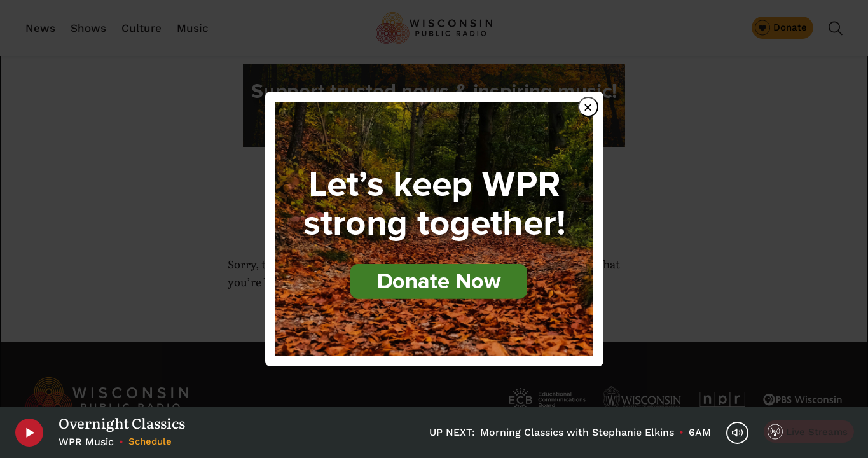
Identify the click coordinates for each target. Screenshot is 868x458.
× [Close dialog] (588, 107)
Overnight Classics (122, 423)
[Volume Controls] (737, 433)
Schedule (150, 441)
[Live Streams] (809, 432)
